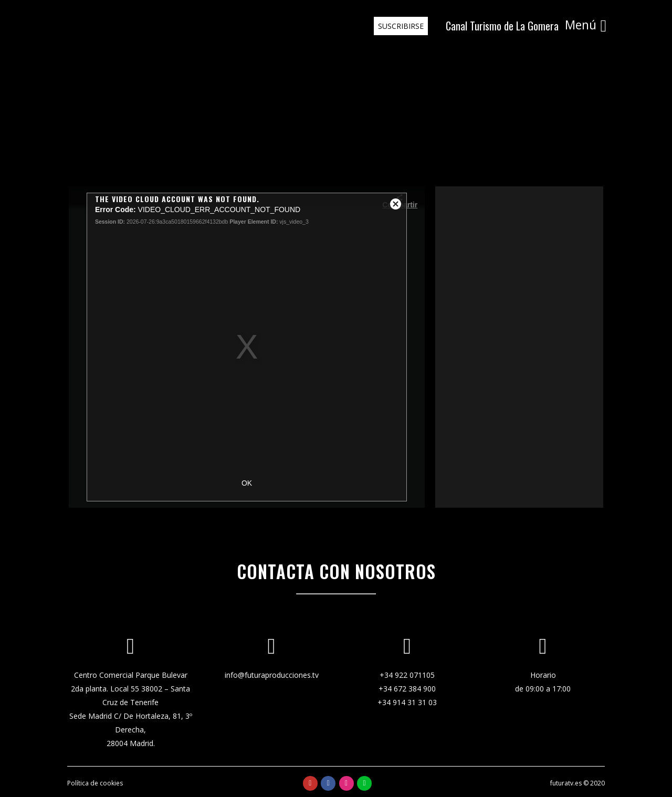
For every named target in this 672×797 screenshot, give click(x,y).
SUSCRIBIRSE (399, 26)
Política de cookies (95, 783)
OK (247, 483)
